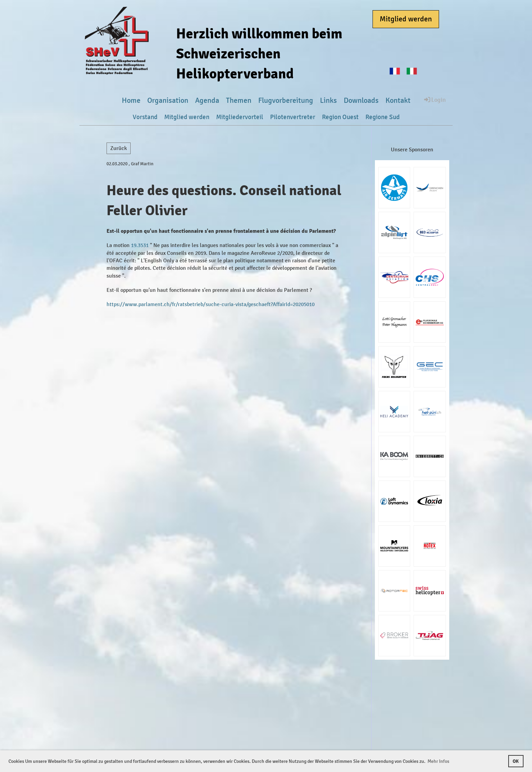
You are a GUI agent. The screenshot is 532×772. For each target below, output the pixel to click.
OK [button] (516, 761)
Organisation (168, 100)
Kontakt (398, 100)
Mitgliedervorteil (240, 117)
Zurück (119, 148)
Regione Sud (383, 117)
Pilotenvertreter (293, 117)
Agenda (207, 100)
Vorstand (145, 117)
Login (434, 99)
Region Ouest (340, 117)
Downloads (361, 100)
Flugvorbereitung (286, 100)
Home (131, 100)
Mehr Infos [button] (438, 761)
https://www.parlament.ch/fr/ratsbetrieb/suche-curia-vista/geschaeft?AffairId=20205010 (211, 304)
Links (328, 100)
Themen (239, 100)
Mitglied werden (406, 19)
